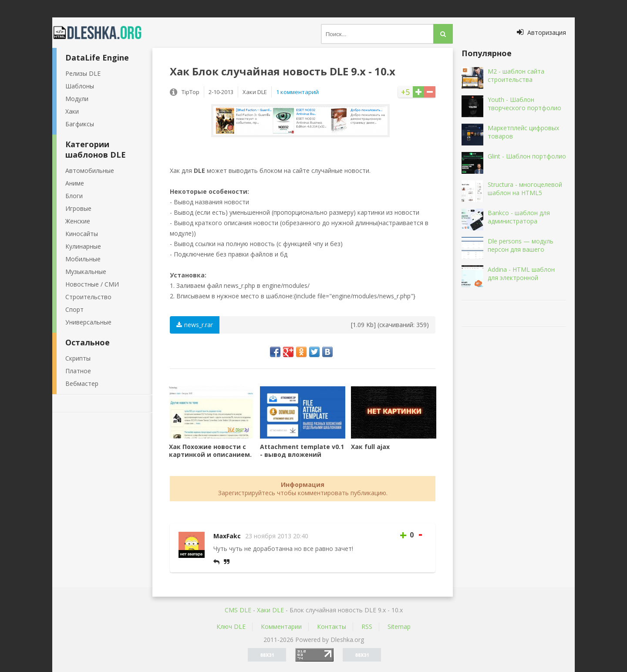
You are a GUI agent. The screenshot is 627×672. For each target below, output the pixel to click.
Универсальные (88, 322)
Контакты (332, 626)
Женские (78, 221)
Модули (77, 99)
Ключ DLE (231, 626)
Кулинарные (83, 246)
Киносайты (82, 234)
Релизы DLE (83, 73)
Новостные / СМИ (92, 284)
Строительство (88, 297)
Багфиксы (80, 124)
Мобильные (83, 259)
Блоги (74, 196)
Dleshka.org (102, 33)
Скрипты (78, 358)
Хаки (72, 111)
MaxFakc (227, 536)
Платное (78, 371)
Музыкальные (86, 272)
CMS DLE (238, 610)
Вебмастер (82, 383)
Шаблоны (80, 86)
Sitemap (399, 626)
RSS (367, 626)
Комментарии (281, 626)
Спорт (74, 309)
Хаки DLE (270, 610)
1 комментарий (297, 92)
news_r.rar (195, 325)
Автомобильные (90, 171)
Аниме (75, 183)
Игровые (78, 208)
